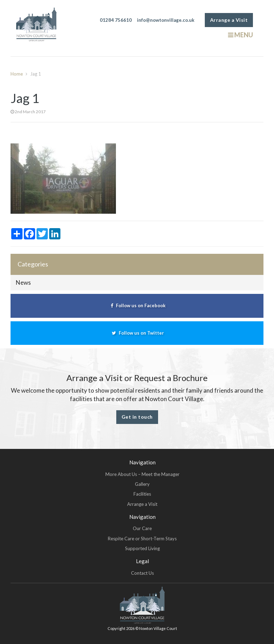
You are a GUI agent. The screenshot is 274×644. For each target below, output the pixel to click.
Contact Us (142, 573)
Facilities (142, 494)
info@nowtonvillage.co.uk (166, 20)
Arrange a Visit (229, 20)
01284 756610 (116, 20)
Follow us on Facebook (137, 305)
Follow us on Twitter (137, 333)
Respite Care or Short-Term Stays (142, 539)
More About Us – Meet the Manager (142, 474)
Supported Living (142, 548)
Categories (33, 264)
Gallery (142, 484)
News (23, 282)
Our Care (142, 528)
